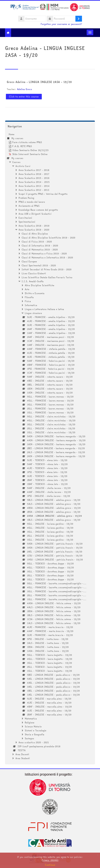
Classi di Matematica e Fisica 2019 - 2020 (44, 254)
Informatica (31, 305)
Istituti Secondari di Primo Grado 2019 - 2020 (47, 269)
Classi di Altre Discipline (35, 234)
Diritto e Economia (35, 293)
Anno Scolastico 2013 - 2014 (34, 186)
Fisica (28, 301)
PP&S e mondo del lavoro (32, 202)
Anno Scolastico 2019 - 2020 (34, 230)
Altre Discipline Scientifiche (40, 285)
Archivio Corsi (23, 166)
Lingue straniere (33, 313)
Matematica (31, 719)
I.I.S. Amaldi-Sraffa (33, 281)
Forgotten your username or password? (61, 24)
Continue (50, 865)
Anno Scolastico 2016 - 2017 (34, 174)
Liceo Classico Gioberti (34, 273)
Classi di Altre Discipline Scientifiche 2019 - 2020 (48, 238)
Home (12, 134)
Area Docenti (22, 754)
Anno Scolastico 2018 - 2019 (34, 226)
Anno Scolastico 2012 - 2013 (34, 190)
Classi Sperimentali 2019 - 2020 (39, 265)
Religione (30, 722)
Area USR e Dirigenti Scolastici (35, 214)
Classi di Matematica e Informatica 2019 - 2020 (47, 257)
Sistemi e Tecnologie (36, 730)
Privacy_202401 (50, 860)
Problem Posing (26, 198)
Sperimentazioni (27, 222)
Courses (16, 162)
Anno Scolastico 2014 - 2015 (34, 182)
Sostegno (29, 738)
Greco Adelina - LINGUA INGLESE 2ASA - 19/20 (39, 82)
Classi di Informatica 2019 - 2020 (40, 246)
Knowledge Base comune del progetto (38, 210)
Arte (27, 289)
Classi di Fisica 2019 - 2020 (37, 242)
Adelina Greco (24, 89)
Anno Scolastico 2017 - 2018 (34, 170)
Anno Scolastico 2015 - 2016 (34, 178)
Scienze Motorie (33, 726)
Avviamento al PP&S (29, 206)
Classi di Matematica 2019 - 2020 (40, 250)
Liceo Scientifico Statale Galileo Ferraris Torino (47, 277)
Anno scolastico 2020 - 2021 (34, 742)
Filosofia (29, 297)
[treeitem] (50, 446)
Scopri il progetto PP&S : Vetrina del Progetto (43, 194)
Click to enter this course (24, 97)
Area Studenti (23, 758)
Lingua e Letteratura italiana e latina (44, 309)
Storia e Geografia (34, 734)
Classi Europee (29, 261)
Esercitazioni (25, 218)
